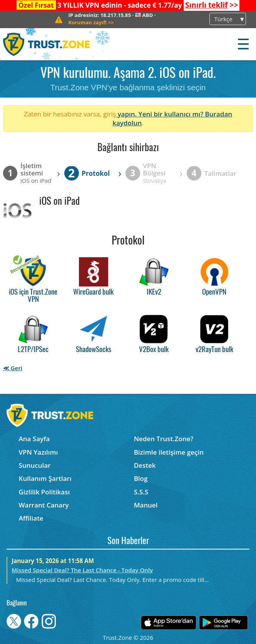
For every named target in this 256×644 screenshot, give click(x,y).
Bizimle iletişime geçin (169, 452)
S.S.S (141, 492)
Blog (141, 478)
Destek (145, 465)
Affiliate (31, 518)
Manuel (146, 505)
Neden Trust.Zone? (164, 439)
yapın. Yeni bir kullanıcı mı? (161, 114)
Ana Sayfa (34, 439)
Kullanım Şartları (45, 478)
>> (212, 5)
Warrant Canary (44, 505)
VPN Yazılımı (38, 452)
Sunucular (35, 465)
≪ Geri (13, 368)
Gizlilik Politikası (44, 492)
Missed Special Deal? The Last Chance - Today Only (82, 570)
